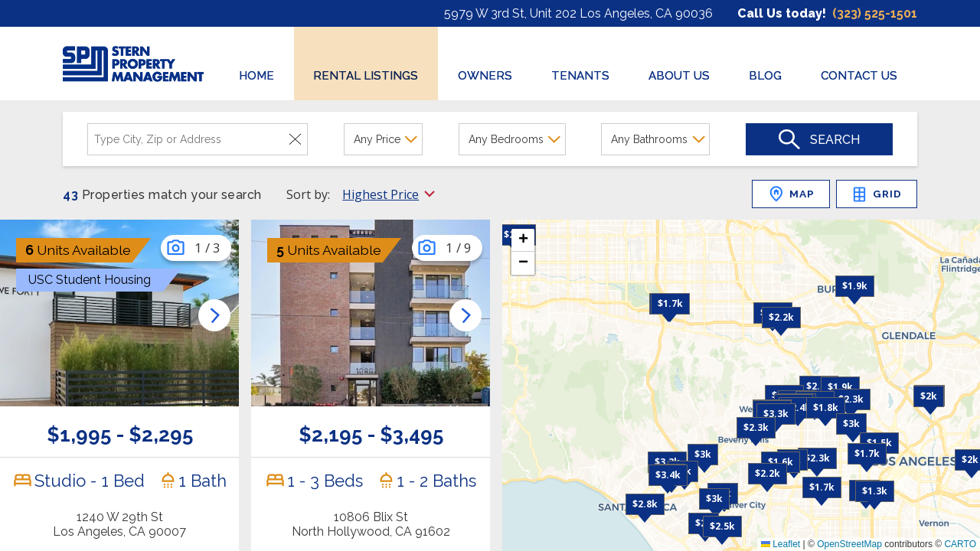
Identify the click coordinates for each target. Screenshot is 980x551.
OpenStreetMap (849, 544)
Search (835, 140)
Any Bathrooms (649, 139)
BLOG (765, 76)
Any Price (377, 139)
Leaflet (781, 544)
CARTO (960, 544)
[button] (781, 318)
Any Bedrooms (506, 139)
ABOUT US (679, 76)
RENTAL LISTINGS (366, 76)
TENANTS (580, 76)
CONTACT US (859, 76)
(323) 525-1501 (875, 14)
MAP (791, 194)
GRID (876, 194)
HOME (256, 76)
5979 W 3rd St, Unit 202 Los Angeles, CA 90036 (578, 13)
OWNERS (485, 76)
